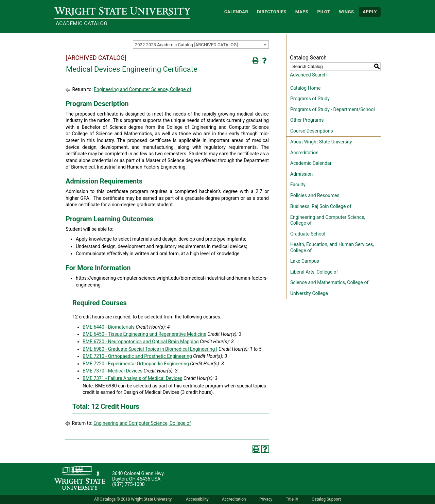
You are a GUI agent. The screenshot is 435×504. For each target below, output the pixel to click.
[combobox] (201, 45)
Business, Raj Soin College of (321, 206)
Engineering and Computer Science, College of (143, 89)
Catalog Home (305, 88)
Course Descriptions (312, 131)
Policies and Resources (315, 195)
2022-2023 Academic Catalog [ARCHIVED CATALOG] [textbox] (186, 45)
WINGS (346, 12)
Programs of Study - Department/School (333, 109)
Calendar (236, 12)
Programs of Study (310, 99)
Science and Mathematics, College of (329, 282)
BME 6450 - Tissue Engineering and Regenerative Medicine (144, 334)
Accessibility (197, 499)
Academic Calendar (311, 163)
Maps (302, 12)
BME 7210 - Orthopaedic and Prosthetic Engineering (137, 356)
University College (309, 293)
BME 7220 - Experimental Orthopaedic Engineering (136, 364)
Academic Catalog (82, 23)
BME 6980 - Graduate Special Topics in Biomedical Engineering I (150, 349)
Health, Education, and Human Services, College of (332, 247)
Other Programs (307, 120)
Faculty (298, 185)
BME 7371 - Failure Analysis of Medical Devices (132, 378)
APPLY (370, 12)
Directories (272, 12)
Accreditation (304, 153)
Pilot (324, 12)
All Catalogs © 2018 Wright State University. (133, 499)
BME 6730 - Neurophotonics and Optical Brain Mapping (141, 342)
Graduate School (308, 234)
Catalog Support (326, 499)
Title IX (292, 499)
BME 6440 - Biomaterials (109, 327)
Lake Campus (305, 261)
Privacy (266, 499)
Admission (301, 174)
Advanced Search (308, 75)
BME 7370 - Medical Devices (112, 371)
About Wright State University (321, 142)
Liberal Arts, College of (314, 272)
